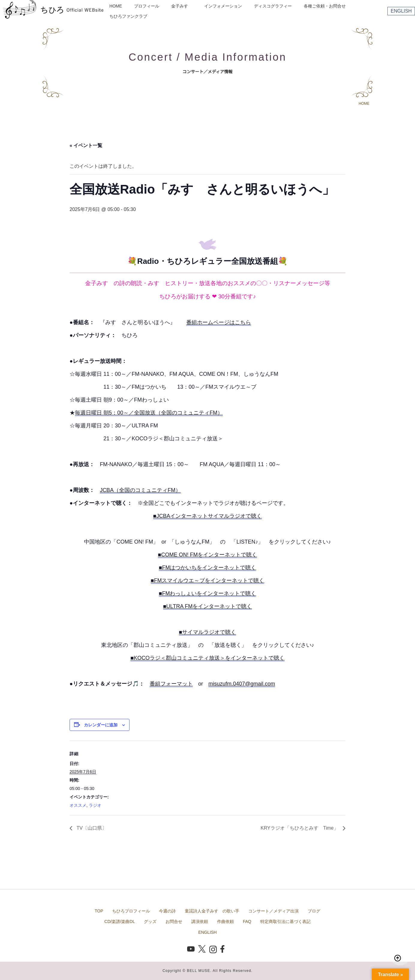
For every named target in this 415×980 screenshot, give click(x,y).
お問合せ (174, 921)
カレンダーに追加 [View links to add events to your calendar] (101, 725)
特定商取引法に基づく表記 (285, 921)
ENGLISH (401, 11)
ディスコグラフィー (273, 6)
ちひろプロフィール (131, 911)
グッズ (150, 921)
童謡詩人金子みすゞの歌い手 (212, 911)
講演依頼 (200, 921)
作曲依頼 (225, 921)
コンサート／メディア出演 (273, 911)
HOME (116, 6)
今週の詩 (167, 911)
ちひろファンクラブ (128, 16)
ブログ (314, 911)
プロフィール (147, 6)
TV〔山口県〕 (91, 828)
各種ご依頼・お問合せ (325, 6)
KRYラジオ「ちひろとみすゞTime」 (300, 828)
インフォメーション (223, 6)
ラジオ (95, 805)
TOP (99, 911)
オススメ (78, 805)
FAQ (247, 921)
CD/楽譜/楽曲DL (120, 921)
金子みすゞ (182, 6)
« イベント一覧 (86, 145)
